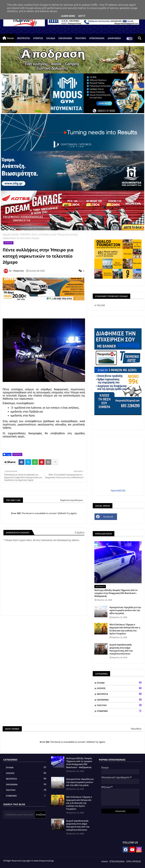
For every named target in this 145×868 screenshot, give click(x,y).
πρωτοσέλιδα (118, 490)
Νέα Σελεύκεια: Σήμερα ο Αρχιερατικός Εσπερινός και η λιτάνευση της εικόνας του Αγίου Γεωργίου (125, 629)
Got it (82, 16)
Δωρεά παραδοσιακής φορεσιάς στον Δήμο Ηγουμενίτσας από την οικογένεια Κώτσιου (121, 649)
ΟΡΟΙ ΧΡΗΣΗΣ (134, 861)
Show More (136, 729)
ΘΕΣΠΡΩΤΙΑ (23, 38)
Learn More (68, 16)
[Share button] (55, 462)
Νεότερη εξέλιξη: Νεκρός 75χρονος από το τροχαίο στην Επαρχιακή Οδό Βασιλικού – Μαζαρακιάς (116, 593)
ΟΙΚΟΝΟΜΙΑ (65, 38)
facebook (108, 517)
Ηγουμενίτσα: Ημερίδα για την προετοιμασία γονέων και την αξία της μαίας (125, 610)
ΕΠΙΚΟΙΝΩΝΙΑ (97, 38)
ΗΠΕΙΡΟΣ (38, 38)
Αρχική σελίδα (10, 234)
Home (10, 38)
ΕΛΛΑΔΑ (51, 38)
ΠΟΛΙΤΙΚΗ (81, 38)
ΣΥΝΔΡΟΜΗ (119, 711)
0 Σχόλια (79, 532)
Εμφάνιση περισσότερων (72, 500)
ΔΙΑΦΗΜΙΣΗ (114, 38)
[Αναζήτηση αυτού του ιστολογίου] (19, 815)
